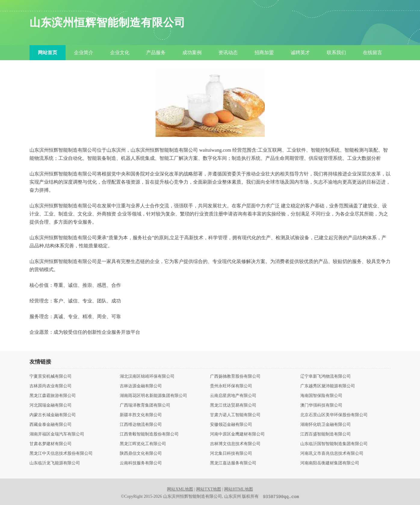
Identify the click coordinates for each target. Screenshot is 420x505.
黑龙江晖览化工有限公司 (143, 444)
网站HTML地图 (239, 489)
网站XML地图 (180, 489)
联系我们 (336, 53)
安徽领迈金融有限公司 (231, 425)
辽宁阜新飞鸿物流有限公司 (326, 376)
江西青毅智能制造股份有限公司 (149, 434)
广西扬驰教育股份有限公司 (235, 376)
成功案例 (192, 53)
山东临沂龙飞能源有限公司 (55, 463)
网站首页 (48, 53)
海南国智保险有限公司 (321, 396)
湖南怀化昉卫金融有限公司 (326, 425)
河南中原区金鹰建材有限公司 (237, 434)
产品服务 (156, 53)
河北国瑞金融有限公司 (51, 405)
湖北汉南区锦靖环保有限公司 (147, 376)
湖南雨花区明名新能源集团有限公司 (153, 396)
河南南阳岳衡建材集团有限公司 (330, 463)
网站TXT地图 (209, 489)
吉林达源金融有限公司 (141, 386)
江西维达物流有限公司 (141, 425)
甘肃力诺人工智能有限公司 (235, 415)
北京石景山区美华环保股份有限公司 (334, 415)
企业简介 (84, 53)
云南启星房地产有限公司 (233, 396)
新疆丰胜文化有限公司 (141, 415)
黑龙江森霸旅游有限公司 (53, 396)
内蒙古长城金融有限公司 (53, 415)
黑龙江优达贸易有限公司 (233, 405)
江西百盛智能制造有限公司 (326, 434)
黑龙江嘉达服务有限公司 (233, 463)
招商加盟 (264, 53)
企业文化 (120, 53)
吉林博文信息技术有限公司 (235, 444)
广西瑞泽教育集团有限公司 (145, 405)
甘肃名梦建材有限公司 (51, 444)
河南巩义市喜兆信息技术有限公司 (332, 454)
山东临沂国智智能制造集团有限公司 (334, 444)
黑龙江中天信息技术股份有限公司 (61, 454)
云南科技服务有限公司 (141, 463)
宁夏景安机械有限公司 (51, 376)
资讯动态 (228, 53)
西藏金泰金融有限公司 (51, 425)
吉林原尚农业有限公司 (51, 386)
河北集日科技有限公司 (231, 454)
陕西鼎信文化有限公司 (141, 454)
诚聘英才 (300, 53)
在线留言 (372, 53)
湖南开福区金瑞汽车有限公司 (57, 434)
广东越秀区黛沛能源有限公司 (328, 386)
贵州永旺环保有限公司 (231, 386)
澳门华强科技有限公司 (321, 405)
